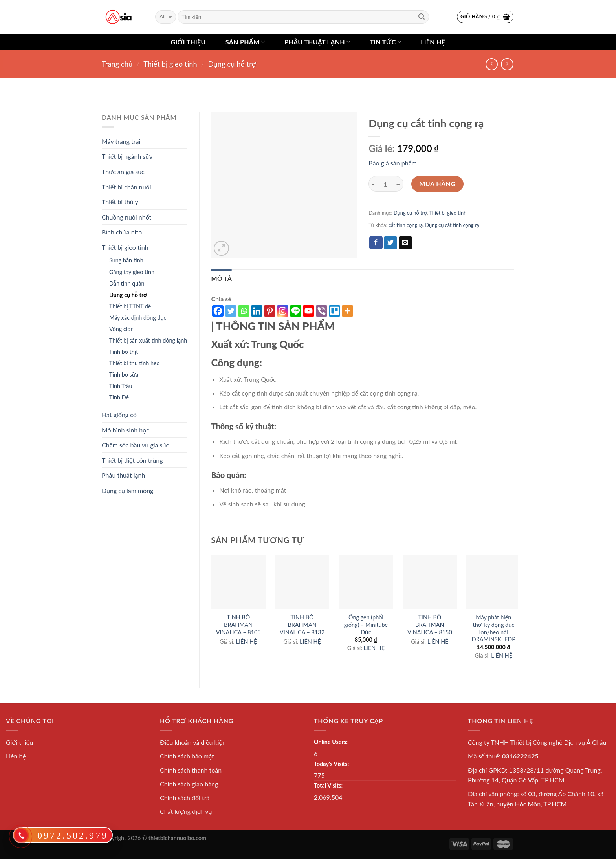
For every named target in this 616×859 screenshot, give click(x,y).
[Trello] (335, 311)
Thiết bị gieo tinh (170, 64)
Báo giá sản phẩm (392, 163)
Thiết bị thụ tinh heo (135, 363)
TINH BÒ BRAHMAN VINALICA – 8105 (238, 625)
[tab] (222, 278)
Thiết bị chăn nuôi (126, 187)
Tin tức (385, 42)
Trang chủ (117, 64)
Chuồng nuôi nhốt (126, 217)
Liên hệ (433, 42)
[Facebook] (218, 311)
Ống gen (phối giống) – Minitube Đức (366, 625)
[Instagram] (283, 311)
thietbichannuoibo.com (178, 838)
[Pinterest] (270, 311)
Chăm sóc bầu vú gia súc (135, 445)
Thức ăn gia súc (123, 171)
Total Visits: (328, 785)
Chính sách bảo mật (187, 756)
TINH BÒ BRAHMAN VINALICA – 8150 (430, 625)
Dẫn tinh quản (127, 283)
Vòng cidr (121, 329)
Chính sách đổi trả (185, 798)
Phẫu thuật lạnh (317, 42)
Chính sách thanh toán (191, 770)
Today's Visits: (331, 764)
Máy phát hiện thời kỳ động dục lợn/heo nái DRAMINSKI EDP (494, 628)
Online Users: (331, 742)
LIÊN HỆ (247, 642)
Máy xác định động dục (138, 318)
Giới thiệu (188, 42)
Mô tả (222, 278)
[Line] (296, 311)
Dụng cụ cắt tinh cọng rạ (452, 225)
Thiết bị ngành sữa (127, 156)
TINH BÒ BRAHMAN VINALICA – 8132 (302, 625)
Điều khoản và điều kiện (193, 742)
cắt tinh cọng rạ (406, 225)
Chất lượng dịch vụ (186, 811)
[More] (347, 311)
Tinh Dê (119, 397)
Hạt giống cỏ (119, 415)
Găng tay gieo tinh (132, 272)
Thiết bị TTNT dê (130, 306)
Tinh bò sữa (124, 375)
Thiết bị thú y (120, 202)
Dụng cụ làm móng (127, 490)
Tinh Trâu (121, 386)
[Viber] (322, 311)
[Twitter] (231, 311)
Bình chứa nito (122, 232)
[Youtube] (309, 311)
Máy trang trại (121, 141)
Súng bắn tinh (126, 260)
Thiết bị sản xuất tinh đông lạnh (148, 340)
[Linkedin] (257, 311)
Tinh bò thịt (124, 352)
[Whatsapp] (244, 311)
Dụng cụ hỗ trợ (232, 64)
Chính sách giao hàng (189, 784)
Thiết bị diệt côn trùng (132, 460)
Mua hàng (437, 184)
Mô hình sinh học (126, 430)
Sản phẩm (245, 42)
